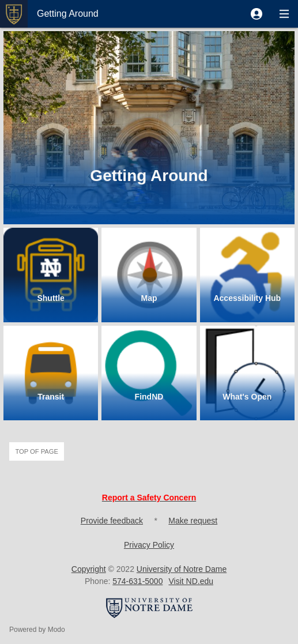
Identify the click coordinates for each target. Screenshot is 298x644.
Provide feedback (112, 521)
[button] (256, 14)
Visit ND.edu (191, 581)
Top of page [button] (37, 451)
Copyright (89, 569)
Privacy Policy (149, 545)
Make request (193, 521)
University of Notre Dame (182, 569)
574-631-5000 (137, 581)
